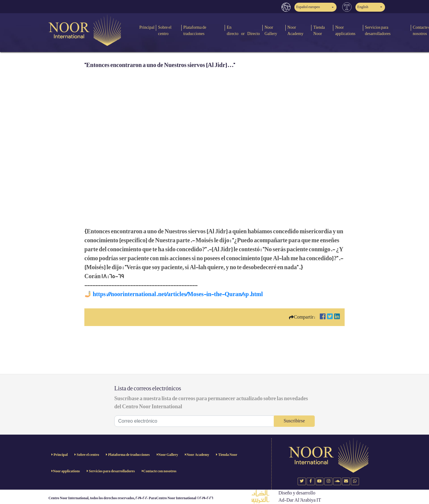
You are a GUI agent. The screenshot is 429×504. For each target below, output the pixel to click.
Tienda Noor (319, 31)
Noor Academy (296, 31)
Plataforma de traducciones (195, 31)
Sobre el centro (165, 31)
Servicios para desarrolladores (378, 31)
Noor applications (345, 31)
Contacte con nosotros (160, 471)
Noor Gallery (271, 31)
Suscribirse (294, 421)
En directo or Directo (243, 31)
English (363, 7)
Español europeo (308, 7)
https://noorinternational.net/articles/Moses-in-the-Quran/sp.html (178, 294)
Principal (147, 27)
